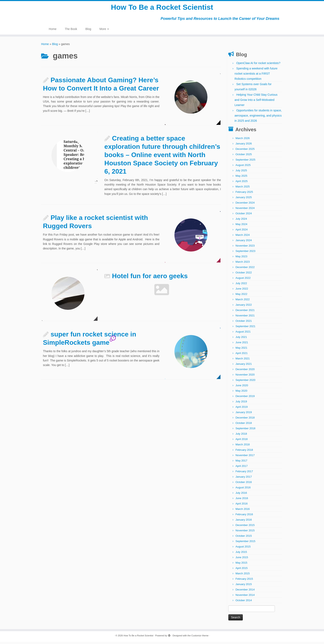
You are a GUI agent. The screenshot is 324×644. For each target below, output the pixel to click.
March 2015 (243, 575)
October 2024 (244, 215)
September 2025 (245, 162)
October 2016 (244, 484)
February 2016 (244, 516)
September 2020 (245, 382)
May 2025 (241, 178)
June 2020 (242, 387)
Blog (88, 31)
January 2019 (244, 414)
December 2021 (245, 312)
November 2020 (245, 377)
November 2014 (245, 597)
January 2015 (244, 586)
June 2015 (242, 559)
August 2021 (243, 334)
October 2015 (244, 538)
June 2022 (242, 291)
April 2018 (242, 441)
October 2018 (244, 425)
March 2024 (243, 237)
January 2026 (244, 146)
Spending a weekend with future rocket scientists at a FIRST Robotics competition (256, 76)
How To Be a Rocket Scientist (162, 8)
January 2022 (244, 307)
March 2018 (243, 447)
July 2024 (241, 221)
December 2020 (245, 371)
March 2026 (243, 140)
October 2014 (244, 602)
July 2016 (241, 495)
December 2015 (245, 527)
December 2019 (245, 398)
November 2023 (245, 248)
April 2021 (242, 355)
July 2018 (241, 436)
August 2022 (243, 280)
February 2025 (244, 194)
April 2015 (242, 570)
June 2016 (242, 500)
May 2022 (241, 296)
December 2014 (245, 592)
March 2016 (243, 511)
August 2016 (243, 490)
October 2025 (244, 156)
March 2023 (243, 264)
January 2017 (244, 479)
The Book (71, 31)
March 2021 (243, 361)
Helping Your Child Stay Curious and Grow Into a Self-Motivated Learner (256, 102)
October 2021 (244, 323)
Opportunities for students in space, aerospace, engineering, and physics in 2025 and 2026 (258, 118)
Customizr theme (200, 638)
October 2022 (244, 275)
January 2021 (244, 366)
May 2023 (241, 258)
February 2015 (244, 581)
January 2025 (244, 199)
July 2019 (241, 404)
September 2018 (245, 430)
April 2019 (242, 409)
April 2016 (242, 506)
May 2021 (241, 350)
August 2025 (243, 167)
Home (53, 31)
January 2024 (244, 242)
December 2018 (245, 420)
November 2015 (245, 532)
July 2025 (241, 172)
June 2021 (242, 344)
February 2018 (244, 452)
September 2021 (245, 328)
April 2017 (242, 468)
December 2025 (245, 151)
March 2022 (243, 301)
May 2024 (241, 226)
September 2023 (245, 253)
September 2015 (245, 543)
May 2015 (241, 565)
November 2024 (245, 210)
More (104, 31)
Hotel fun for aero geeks (150, 278)
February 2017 (244, 473)
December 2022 (245, 269)
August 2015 (243, 549)
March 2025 (243, 189)
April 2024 (242, 232)
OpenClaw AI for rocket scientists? (258, 65)
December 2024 (245, 205)
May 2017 (241, 463)
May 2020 (241, 393)
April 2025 (242, 183)
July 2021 (241, 339)
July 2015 (241, 554)
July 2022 (241, 285)
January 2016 (244, 522)
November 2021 (245, 318)
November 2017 (245, 457)
